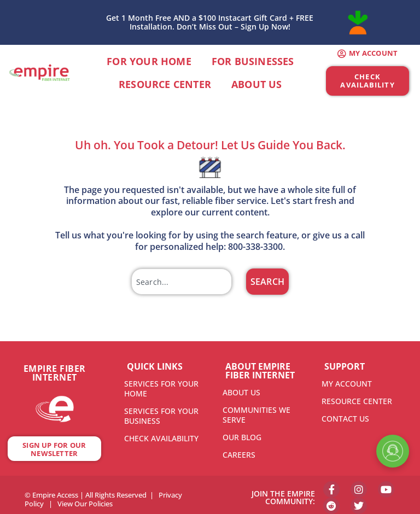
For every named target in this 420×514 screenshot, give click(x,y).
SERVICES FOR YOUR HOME (161, 389)
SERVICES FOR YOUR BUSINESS (161, 416)
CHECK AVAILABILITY (161, 438)
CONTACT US (345, 419)
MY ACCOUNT (347, 384)
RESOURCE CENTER (357, 401)
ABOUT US (241, 392)
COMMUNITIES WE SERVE (256, 415)
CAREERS (239, 455)
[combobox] (182, 282)
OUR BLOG (242, 437)
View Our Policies (85, 501)
